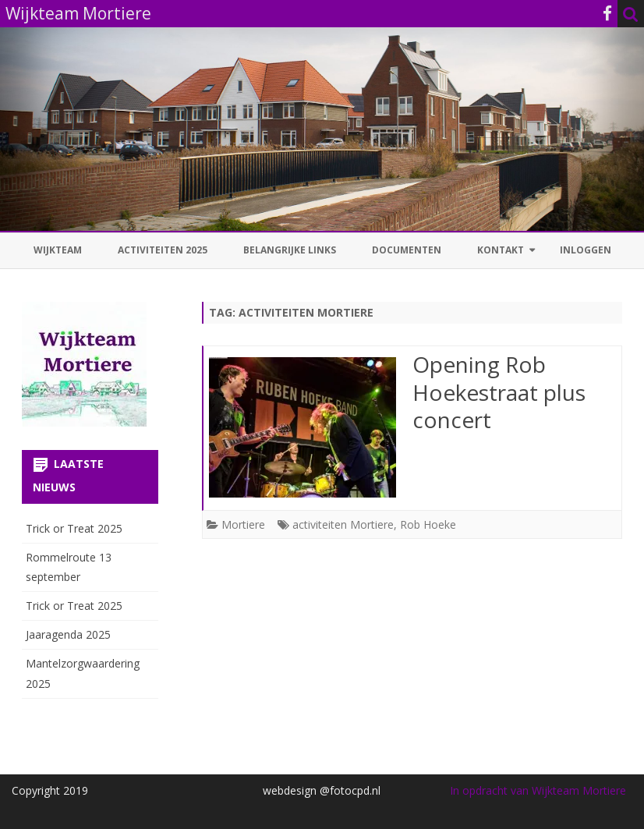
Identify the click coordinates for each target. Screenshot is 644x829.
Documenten (407, 250)
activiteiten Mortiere (343, 524)
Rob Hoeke (428, 524)
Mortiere (243, 524)
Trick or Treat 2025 (74, 528)
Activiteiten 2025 (163, 250)
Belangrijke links (290, 250)
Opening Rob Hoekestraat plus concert (499, 392)
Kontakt (501, 250)
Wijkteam (58, 250)
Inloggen (586, 250)
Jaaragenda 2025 (68, 634)
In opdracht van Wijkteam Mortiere (538, 790)
